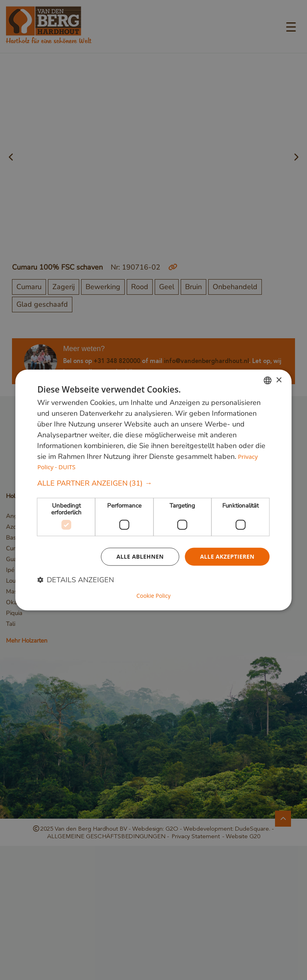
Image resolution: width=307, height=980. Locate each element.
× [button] (279, 380)
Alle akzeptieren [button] (227, 556)
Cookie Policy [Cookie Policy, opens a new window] (153, 595)
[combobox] (268, 381)
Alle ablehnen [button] (140, 556)
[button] (153, 483)
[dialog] (153, 490)
